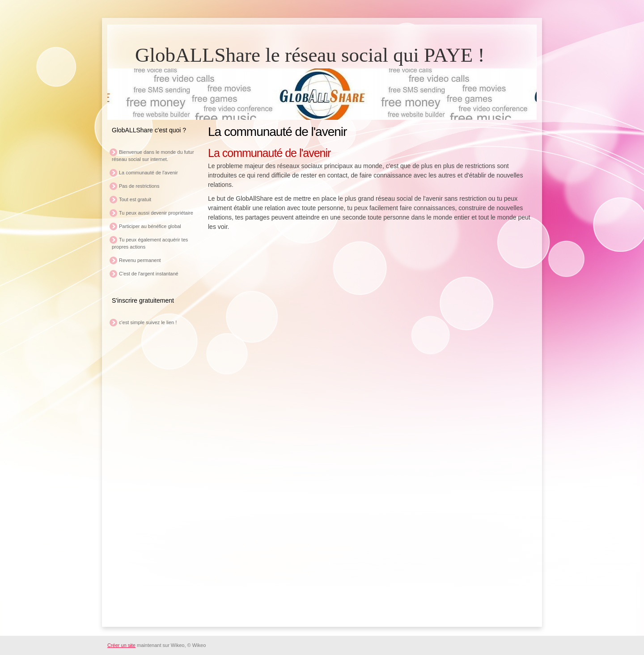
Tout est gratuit (135, 199)
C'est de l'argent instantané (149, 274)
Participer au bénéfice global (150, 226)
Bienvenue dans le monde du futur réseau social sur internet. (153, 156)
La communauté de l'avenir (148, 173)
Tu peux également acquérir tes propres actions (150, 243)
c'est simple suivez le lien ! (148, 322)
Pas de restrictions (139, 186)
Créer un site (121, 645)
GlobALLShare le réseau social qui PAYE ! (310, 55)
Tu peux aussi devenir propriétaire (156, 213)
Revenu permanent (140, 260)
